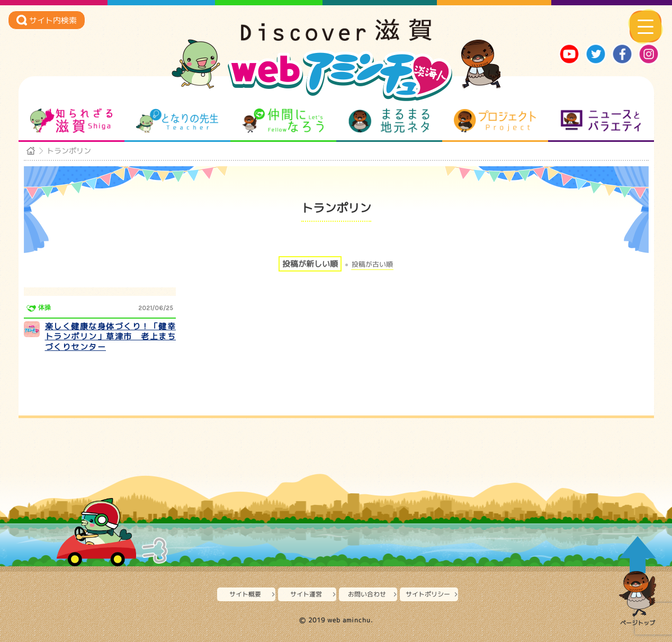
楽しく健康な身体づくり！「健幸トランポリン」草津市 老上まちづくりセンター (111, 337)
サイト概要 (245, 594)
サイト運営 (306, 594)
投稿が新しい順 (310, 264)
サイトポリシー (428, 594)
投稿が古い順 (372, 264)
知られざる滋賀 (71, 121)
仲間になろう (283, 121)
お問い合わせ (367, 594)
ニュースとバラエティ (601, 121)
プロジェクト (495, 121)
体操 (44, 308)
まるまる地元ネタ (389, 121)
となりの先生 (177, 121)
